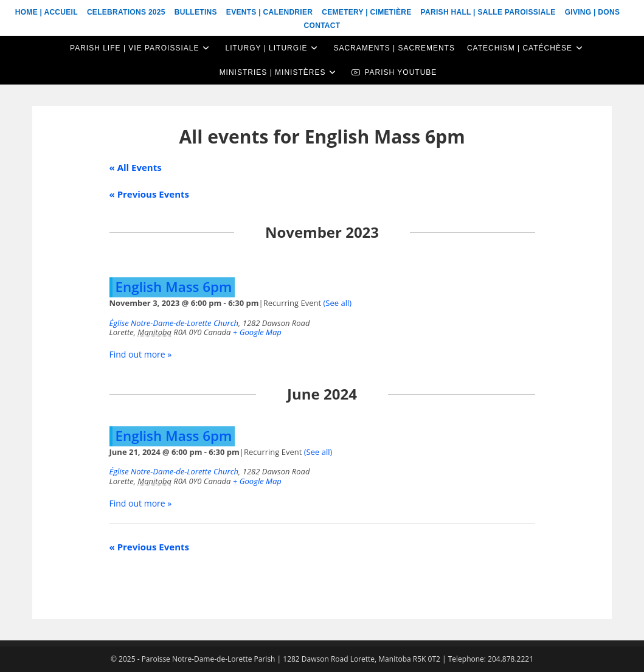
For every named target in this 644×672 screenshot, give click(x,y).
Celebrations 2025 (126, 12)
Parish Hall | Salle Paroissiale (488, 12)
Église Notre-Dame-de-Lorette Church (174, 323)
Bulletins (196, 12)
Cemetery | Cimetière (366, 12)
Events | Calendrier (269, 12)
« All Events (136, 167)
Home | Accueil (47, 12)
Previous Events (149, 194)
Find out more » (141, 354)
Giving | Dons (593, 12)
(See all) (338, 303)
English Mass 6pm (174, 287)
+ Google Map (257, 332)
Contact (322, 26)
